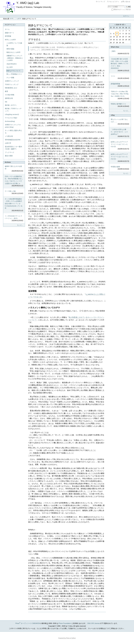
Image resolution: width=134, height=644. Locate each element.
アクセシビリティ (113, 2)
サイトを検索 (108, 5)
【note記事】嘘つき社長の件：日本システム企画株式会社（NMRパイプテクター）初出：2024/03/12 (120, 65)
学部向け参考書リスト (120, 105)
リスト (120, 77)
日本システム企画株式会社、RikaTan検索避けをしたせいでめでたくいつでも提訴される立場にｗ (14, 181)
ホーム (7, 29)
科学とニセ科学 (16, 19)
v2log (113, 115)
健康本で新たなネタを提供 (14, 169)
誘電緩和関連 (120, 85)
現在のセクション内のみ (122, 9)
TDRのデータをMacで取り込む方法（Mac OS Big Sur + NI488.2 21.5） (120, 95)
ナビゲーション (10, 25)
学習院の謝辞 (120, 168)
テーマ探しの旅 (14, 192)
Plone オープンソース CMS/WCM (28, 623)
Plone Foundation (65, 623)
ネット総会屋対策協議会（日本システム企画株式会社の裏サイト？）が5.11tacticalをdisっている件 (14, 205)
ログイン (126, 16)
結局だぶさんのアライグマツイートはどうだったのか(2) (120, 145)
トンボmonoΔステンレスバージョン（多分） (14, 218)
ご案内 (120, 52)
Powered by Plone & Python (67, 638)
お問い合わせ (126, 2)
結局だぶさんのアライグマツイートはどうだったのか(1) (120, 158)
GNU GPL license (93, 623)
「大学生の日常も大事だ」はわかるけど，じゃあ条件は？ (120, 133)
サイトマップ (100, 2)
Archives (8, 162)
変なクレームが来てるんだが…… (120, 122)
